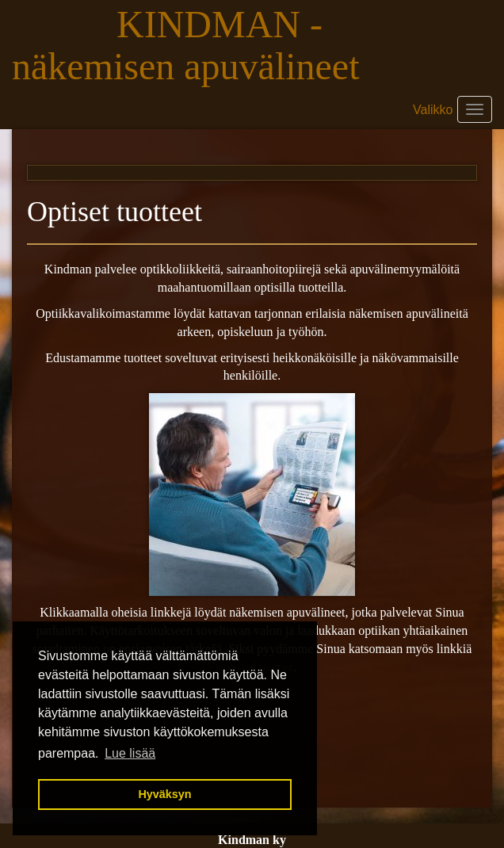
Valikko (433, 110)
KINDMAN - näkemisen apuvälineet (191, 45)
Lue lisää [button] (130, 753)
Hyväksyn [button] (164, 794)
